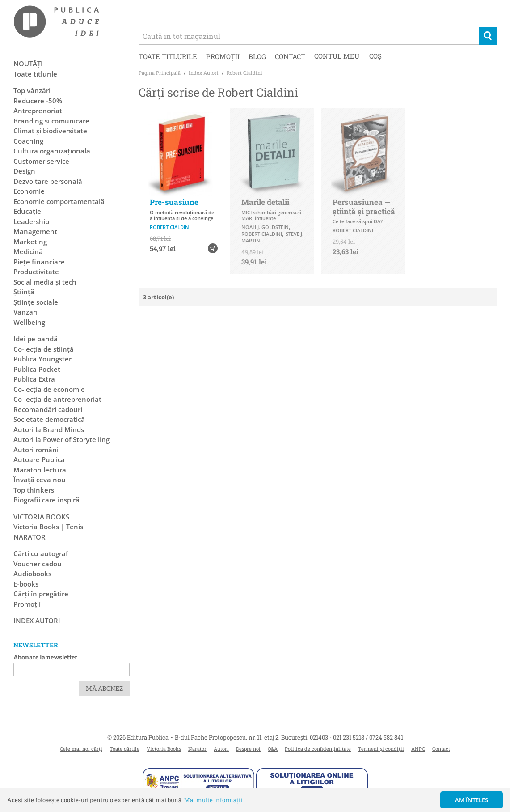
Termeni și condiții (381, 749)
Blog (257, 56)
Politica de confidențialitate (318, 749)
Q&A (273, 749)
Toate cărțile (124, 749)
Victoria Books (164, 749)
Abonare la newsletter (45, 657)
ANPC (418, 749)
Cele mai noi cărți (81, 749)
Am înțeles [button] (472, 800)
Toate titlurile (168, 56)
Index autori (37, 621)
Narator (197, 749)
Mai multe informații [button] (213, 800)
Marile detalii (265, 202)
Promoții (223, 56)
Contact (290, 56)
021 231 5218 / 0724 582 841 (368, 737)
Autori (221, 749)
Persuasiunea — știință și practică (364, 206)
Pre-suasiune (174, 202)
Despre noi (248, 749)
